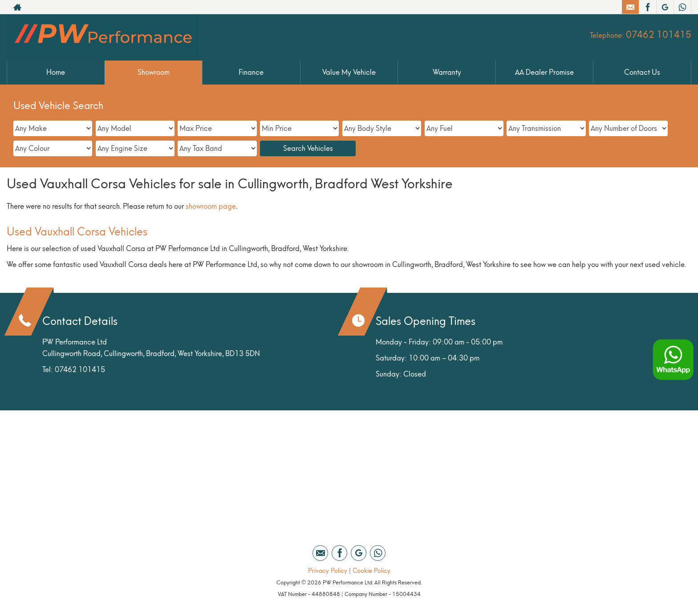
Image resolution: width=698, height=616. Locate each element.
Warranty (447, 72)
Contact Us (642, 72)
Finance (251, 72)
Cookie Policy (371, 571)
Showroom (154, 72)
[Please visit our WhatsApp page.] (682, 7)
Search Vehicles (308, 148)
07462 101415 (659, 35)
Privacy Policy (328, 571)
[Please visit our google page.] (665, 7)
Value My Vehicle (349, 72)
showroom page (211, 206)
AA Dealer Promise (544, 72)
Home (56, 72)
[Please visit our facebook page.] (647, 7)
